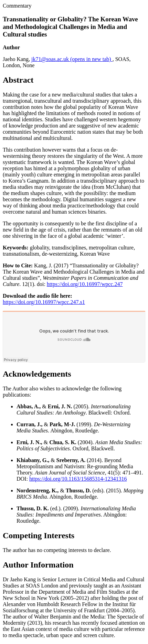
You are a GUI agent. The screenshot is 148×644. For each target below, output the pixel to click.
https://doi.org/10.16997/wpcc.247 (85, 284)
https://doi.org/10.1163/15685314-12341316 (78, 479)
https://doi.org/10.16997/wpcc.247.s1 (44, 302)
